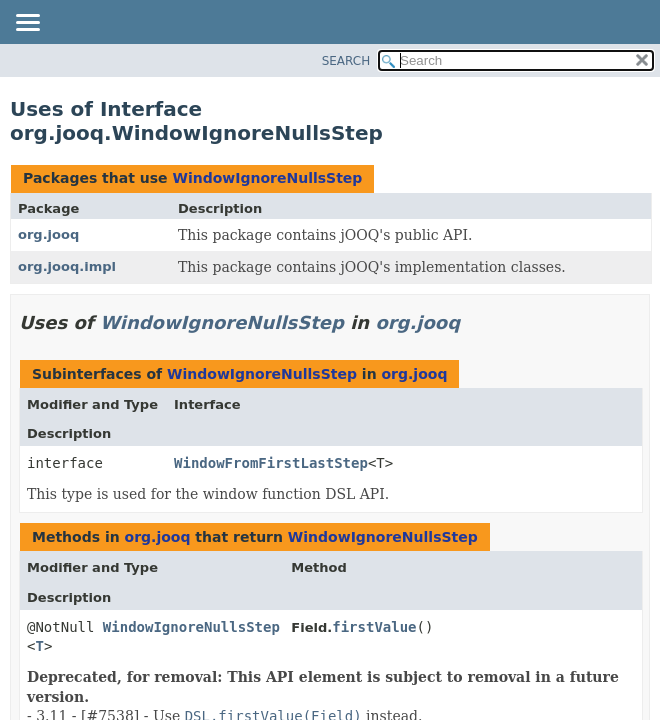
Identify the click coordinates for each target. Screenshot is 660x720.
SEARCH (346, 61)
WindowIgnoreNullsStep (267, 178)
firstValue (374, 627)
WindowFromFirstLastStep (271, 463)
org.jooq (48, 234)
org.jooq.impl (67, 266)
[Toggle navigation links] (27, 24)
